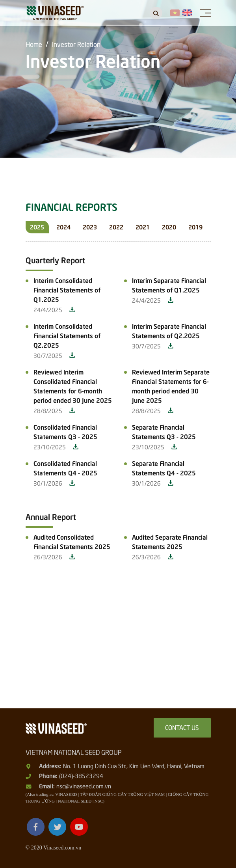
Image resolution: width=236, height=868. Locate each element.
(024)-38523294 (81, 775)
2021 (143, 226)
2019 (195, 226)
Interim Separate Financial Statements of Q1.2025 (169, 285)
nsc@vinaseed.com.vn (84, 786)
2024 (63, 226)
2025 (37, 226)
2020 (169, 226)
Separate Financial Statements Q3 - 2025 (164, 431)
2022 (116, 226)
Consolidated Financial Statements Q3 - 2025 (65, 431)
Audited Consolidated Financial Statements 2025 (72, 541)
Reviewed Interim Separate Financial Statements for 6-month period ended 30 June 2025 (171, 386)
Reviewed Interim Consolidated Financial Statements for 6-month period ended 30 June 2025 (73, 386)
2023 (90, 226)
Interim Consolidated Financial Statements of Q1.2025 (67, 289)
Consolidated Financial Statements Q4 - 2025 (65, 468)
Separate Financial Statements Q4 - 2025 (164, 468)
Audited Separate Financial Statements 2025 (170, 541)
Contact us (182, 727)
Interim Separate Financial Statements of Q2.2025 (169, 330)
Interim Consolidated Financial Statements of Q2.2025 (67, 335)
